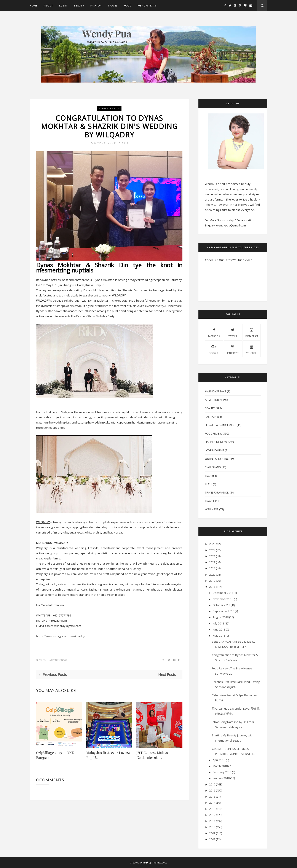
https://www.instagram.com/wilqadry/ (61, 636)
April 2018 (219, 760)
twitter (233, 332)
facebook (214, 332)
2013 (212, 809)
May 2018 (219, 635)
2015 (212, 796)
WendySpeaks (147, 6)
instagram (252, 332)
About (48, 6)
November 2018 (223, 599)
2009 (212, 833)
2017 (212, 784)
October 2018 (221, 605)
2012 (212, 815)
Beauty (79, 6)
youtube (251, 349)
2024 (212, 550)
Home (34, 6)
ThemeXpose (160, 862)
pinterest (233, 349)
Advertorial (214, 400)
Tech (208, 476)
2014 (212, 803)
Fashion (96, 6)
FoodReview (214, 433)
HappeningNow (109, 108)
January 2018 (221, 778)
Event (63, 6)
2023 (212, 556)
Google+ (214, 349)
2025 (212, 544)
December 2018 (223, 593)
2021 (212, 568)
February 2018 (222, 772)
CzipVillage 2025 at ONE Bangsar (55, 755)
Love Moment (215, 450)
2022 (212, 562)
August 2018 (221, 617)
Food (128, 6)
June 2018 (219, 629)
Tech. (209, 484)
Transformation (217, 492)
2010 (212, 827)
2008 (212, 839)
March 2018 (220, 766)
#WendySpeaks (216, 391)
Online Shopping (217, 459)
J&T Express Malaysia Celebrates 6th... (153, 755)
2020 (212, 575)
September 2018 (223, 611)
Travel (113, 6)
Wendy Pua (102, 143)
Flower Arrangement (220, 425)
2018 (212, 587)
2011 (212, 821)
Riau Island (213, 467)
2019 (212, 581)
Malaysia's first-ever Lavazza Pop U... (109, 755)
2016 (212, 790)
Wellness (212, 509)
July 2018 (218, 623)
